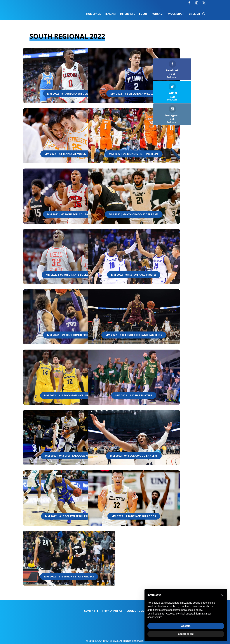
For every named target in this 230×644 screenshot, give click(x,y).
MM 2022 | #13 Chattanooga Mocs (69, 456)
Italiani (110, 14)
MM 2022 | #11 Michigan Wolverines (69, 395)
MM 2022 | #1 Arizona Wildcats (69, 94)
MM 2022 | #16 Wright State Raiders (69, 577)
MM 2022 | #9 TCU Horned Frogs (69, 335)
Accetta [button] (186, 626)
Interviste (128, 14)
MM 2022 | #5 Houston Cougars (69, 214)
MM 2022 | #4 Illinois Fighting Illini (134, 154)
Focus (143, 14)
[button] (222, 595)
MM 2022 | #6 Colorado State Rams (134, 214)
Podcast (158, 14)
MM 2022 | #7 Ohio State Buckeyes (69, 275)
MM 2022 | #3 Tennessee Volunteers (69, 154)
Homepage (94, 14)
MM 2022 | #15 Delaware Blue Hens (69, 516)
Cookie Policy (136, 611)
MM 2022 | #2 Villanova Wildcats (134, 94)
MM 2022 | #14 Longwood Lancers (134, 456)
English (194, 14)
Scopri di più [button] (186, 634)
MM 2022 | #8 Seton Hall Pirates (134, 275)
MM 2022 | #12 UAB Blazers (134, 395)
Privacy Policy (112, 611)
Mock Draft (176, 14)
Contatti (91, 611)
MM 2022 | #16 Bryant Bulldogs (134, 516)
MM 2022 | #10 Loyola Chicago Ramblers (134, 335)
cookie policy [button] (195, 610)
